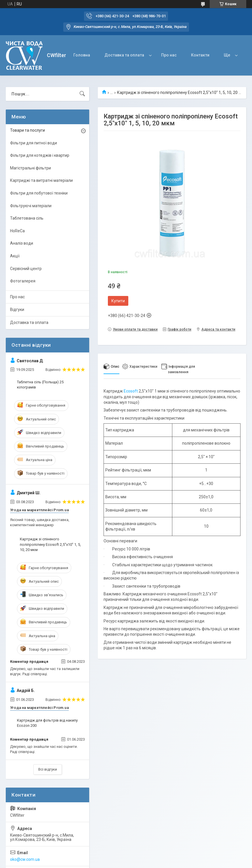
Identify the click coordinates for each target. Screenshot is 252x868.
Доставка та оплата (124, 55)
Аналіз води (22, 243)
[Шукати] (82, 94)
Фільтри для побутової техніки (39, 193)
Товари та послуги (27, 130)
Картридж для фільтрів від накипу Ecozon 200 (47, 723)
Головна (82, 55)
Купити (118, 301)
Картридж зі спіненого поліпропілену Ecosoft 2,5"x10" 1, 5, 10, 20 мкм (50, 544)
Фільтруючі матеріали (31, 206)
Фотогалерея (23, 281)
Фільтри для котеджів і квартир (40, 155)
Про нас (169, 55)
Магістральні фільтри (30, 168)
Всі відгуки (48, 769)
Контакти (200, 55)
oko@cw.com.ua (25, 859)
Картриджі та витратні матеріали (41, 180)
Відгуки (17, 310)
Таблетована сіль (27, 218)
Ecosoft (131, 391)
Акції (15, 256)
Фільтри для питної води (34, 143)
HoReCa (17, 231)
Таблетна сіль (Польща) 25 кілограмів (40, 385)
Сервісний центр (26, 269)
